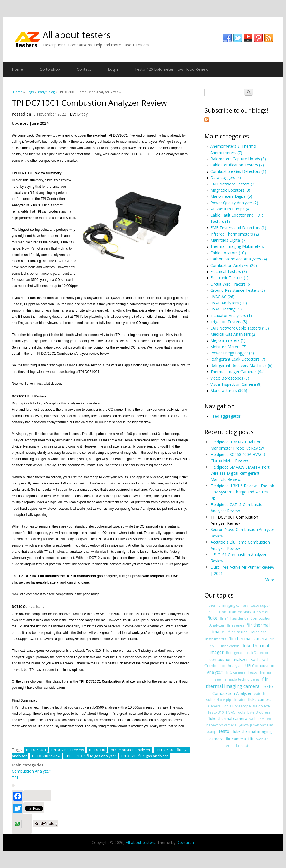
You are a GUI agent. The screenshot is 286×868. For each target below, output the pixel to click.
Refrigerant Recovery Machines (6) (241, 365)
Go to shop (50, 69)
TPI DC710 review (46, 756)
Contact (84, 69)
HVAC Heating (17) (227, 309)
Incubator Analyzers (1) (231, 315)
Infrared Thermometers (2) (235, 234)
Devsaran (185, 842)
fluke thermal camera (227, 718)
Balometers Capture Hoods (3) (238, 159)
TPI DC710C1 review (67, 750)
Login (113, 69)
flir (251, 739)
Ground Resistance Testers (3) (238, 290)
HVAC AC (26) (222, 297)
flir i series (236, 625)
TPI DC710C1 (36, 750)
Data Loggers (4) (226, 177)
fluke (213, 618)
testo (224, 731)
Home (17, 69)
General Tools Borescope (229, 706)
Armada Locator (239, 746)
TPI (15, 778)
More (269, 580)
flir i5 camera (235, 672)
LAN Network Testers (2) (233, 184)
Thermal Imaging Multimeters (237, 246)
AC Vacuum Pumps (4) (230, 209)
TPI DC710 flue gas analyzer (144, 756)
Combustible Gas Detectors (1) (238, 171)
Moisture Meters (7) (228, 347)
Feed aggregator (225, 416)
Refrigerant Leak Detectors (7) (238, 359)
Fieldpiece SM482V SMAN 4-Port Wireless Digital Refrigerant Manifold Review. (240, 473)
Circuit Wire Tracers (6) (231, 284)
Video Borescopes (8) (230, 378)
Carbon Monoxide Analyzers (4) (239, 259)
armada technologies (242, 679)
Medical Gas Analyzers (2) (233, 334)
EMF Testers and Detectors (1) (238, 228)
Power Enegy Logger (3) (232, 353)
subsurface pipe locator (226, 700)
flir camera (236, 739)
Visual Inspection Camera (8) (236, 384)
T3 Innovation (228, 646)
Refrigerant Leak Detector (247, 653)
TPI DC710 (97, 750)
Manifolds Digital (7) (228, 240)
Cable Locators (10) (228, 253)
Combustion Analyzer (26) (234, 265)
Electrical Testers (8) (229, 271)
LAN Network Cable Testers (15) (240, 328)
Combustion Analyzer (31, 771)
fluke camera (260, 699)
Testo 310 (216, 712)
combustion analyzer (229, 659)
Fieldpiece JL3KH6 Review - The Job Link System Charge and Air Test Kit (242, 492)
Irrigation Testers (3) (229, 322)
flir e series (238, 632)
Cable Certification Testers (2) (237, 165)
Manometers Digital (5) (231, 196)
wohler (262, 739)
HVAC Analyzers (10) (229, 303)
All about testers (77, 35)
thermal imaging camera (228, 605)
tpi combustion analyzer (130, 750)
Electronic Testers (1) (229, 278)
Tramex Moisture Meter (249, 612)
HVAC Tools (236, 712)
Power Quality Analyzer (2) (234, 203)
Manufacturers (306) (229, 390)
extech (260, 694)
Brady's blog (46, 92)
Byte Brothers (259, 712)
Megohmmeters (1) (228, 340)
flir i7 (224, 618)
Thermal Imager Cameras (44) (238, 372)
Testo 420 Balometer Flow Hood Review (171, 69)
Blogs (30, 92)
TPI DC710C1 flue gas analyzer (91, 756)
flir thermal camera (248, 639)
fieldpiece (261, 706)
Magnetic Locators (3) (230, 190)
